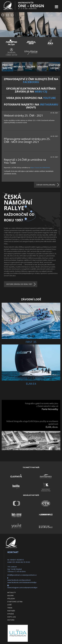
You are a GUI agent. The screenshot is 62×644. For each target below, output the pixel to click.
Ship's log (11, 617)
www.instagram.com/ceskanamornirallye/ (22, 587)
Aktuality (11, 592)
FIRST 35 (31, 342)
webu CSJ (41, 91)
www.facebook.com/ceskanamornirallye (22, 582)
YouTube (49, 98)
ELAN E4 (31, 384)
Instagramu (49, 104)
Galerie (10, 596)
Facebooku (31, 82)
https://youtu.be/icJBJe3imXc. (40, 168)
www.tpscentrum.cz (29, 575)
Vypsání (10, 614)
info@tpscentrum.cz (15, 575)
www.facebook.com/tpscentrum (19, 580)
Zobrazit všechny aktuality (46, 185)
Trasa (10, 608)
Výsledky (11, 599)
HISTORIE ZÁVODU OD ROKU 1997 (19, 284)
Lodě (9, 605)
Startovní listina (15, 602)
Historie (11, 620)
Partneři (11, 611)
